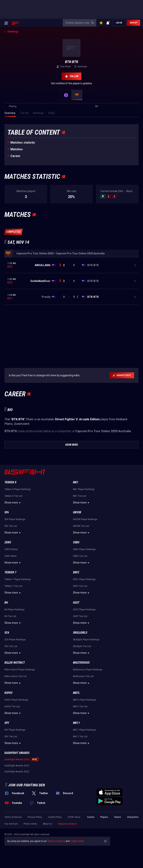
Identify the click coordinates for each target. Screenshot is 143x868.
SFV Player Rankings (15, 730)
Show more (13, 503)
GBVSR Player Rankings (85, 519)
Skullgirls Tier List (82, 646)
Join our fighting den (27, 785)
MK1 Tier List (80, 496)
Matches (17, 149)
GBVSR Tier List (81, 526)
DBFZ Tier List (80, 586)
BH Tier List (10, 616)
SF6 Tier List (11, 526)
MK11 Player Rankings (84, 730)
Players (104, 817)
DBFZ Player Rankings (84, 579)
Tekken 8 (10, 482)
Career (15, 156)
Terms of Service (13, 817)
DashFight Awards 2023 (17, 766)
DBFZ (76, 572)
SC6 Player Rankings (15, 640)
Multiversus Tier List (83, 676)
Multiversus (81, 663)
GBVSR (77, 512)
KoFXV (8, 693)
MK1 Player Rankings (84, 489)
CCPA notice (74, 817)
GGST (76, 603)
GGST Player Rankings (84, 610)
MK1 (76, 482)
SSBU (76, 542)
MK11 (76, 723)
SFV (7, 723)
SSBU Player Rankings (84, 549)
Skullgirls (80, 633)
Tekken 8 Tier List (13, 496)
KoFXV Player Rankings (16, 700)
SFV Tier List (11, 737)
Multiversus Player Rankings (88, 670)
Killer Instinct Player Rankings (20, 670)
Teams (117, 817)
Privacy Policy (35, 817)
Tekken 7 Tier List (13, 586)
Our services (11, 824)
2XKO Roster (11, 549)
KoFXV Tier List (12, 707)
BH (6, 603)
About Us (47, 824)
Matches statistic (23, 143)
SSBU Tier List (80, 556)
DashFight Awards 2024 (17, 759)
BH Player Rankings (15, 610)
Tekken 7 (10, 572)
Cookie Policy (55, 817)
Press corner (30, 824)
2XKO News (11, 556)
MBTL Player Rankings (84, 700)
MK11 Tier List (80, 737)
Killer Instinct (15, 663)
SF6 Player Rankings (15, 519)
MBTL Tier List (80, 707)
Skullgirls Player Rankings (86, 640)
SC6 (7, 633)
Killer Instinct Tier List (16, 676)
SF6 (7, 512)
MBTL (76, 693)
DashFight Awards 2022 (17, 772)
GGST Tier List (80, 616)
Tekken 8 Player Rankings (18, 489)
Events (91, 817)
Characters (133, 817)
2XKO (8, 542)
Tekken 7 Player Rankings (18, 579)
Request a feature (67, 824)
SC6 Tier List (11, 646)
